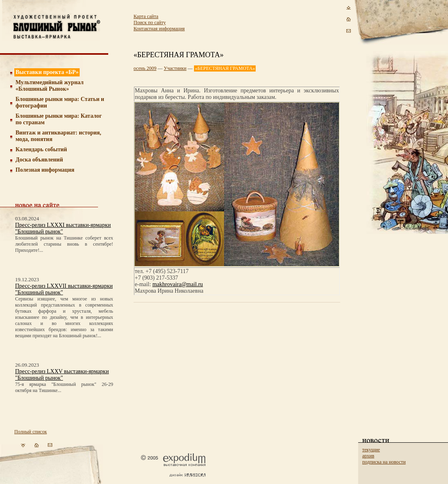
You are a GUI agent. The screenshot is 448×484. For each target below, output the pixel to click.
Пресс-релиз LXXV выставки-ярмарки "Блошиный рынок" (62, 375)
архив (368, 456)
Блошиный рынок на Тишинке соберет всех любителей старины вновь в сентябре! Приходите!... (64, 244)
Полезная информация (45, 170)
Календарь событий (41, 149)
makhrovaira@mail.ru (178, 284)
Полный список (31, 432)
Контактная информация (159, 29)
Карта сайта (146, 16)
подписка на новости (384, 462)
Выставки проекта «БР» (47, 72)
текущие (371, 450)
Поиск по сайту (150, 22)
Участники (175, 68)
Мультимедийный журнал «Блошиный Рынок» (50, 86)
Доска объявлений (39, 160)
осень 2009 (145, 68)
